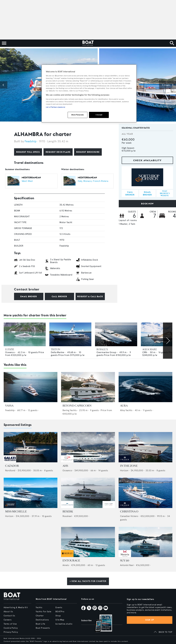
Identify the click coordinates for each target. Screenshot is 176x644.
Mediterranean (31, 177)
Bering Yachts (70, 410)
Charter (40, 616)
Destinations (42, 620)
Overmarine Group (106, 352)
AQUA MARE (150, 349)
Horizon (124, 470)
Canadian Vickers (129, 516)
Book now (147, 204)
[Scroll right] (168, 341)
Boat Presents (43, 628)
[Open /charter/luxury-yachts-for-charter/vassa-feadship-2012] (31, 387)
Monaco (87, 181)
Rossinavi (67, 516)
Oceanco (10, 352)
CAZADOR (12, 466)
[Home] (88, 43)
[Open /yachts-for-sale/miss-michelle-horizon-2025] (31, 493)
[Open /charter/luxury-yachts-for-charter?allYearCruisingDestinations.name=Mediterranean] (13, 181)
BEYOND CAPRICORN (77, 406)
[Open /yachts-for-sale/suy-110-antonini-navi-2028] (145, 542)
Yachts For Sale (43, 612)
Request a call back (90, 296)
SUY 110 (125, 561)
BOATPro (60, 612)
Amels (66, 565)
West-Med (27, 181)
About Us (8, 612)
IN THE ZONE (129, 466)
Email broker (29, 296)
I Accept (99, 115)
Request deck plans (58, 152)
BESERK (68, 512)
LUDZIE (10, 349)
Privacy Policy (11, 632)
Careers (8, 620)
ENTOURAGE (71, 561)
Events (59, 608)
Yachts (39, 608)
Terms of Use (10, 624)
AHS (65, 466)
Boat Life (40, 624)
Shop (58, 616)
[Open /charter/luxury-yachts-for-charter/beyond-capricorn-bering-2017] (88, 387)
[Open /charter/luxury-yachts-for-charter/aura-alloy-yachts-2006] (145, 387)
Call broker (59, 296)
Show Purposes (77, 115)
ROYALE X (102, 349)
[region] (89, 93)
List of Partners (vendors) (55, 107)
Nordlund (10, 470)
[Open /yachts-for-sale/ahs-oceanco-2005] (88, 447)
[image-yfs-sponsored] (10, 462)
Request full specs (28, 152)
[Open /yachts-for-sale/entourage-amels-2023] (88, 542)
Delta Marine (57, 352)
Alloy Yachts (126, 410)
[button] (4, 85)
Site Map (60, 620)
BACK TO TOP (166, 632)
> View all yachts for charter (88, 581)
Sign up (150, 620)
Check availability (147, 160)
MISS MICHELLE (16, 512)
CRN (145, 352)
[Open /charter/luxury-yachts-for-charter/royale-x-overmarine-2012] (116, 334)
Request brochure (88, 152)
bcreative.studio (64, 624)
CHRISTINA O (129, 512)
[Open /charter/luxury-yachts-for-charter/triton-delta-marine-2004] (70, 334)
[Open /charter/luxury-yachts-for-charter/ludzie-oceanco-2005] (25, 334)
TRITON (55, 349)
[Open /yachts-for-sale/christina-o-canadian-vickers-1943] (145, 493)
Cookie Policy (11, 628)
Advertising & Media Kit (16, 608)
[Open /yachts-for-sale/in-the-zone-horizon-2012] (145, 447)
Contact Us (9, 616)
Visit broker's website (165, 193)
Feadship (31, 141)
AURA (124, 406)
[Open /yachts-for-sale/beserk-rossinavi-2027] (88, 493)
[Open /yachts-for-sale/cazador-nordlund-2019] (31, 447)
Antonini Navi (127, 565)
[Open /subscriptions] (101, 624)
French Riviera (101, 181)
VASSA (9, 406)
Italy (80, 181)
